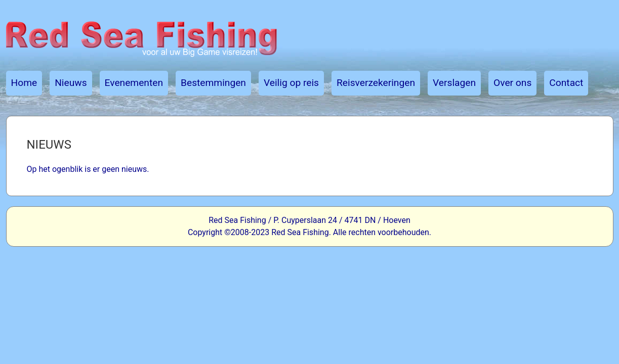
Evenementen (134, 83)
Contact (566, 83)
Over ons (512, 83)
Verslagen (454, 83)
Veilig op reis (291, 83)
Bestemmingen (213, 83)
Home (24, 83)
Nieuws (71, 83)
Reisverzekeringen (376, 83)
